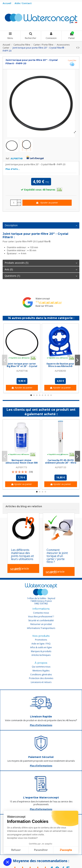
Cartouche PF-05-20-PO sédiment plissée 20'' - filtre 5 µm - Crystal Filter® (61, 463)
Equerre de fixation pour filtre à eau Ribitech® (60, 365)
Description (41, 225)
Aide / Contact (23, 3)
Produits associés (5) (41, 263)
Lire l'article (20, 569)
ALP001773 (21, 467)
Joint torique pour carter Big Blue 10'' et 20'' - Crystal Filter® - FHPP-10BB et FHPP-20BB (22, 368)
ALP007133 (61, 467)
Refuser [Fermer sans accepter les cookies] (16, 850)
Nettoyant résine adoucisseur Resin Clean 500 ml (22, 463)
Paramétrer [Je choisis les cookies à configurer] (41, 850)
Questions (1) (41, 276)
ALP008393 (60, 371)
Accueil (7, 3)
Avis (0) (41, 269)
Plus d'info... (13, 169)
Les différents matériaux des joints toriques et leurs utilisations (22, 554)
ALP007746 (22, 371)
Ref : (8, 159)
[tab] (41, 226)
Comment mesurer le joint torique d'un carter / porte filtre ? (57, 556)
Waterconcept (43, 299)
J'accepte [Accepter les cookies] (66, 850)
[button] (7, 862)
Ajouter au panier (47, 203)
